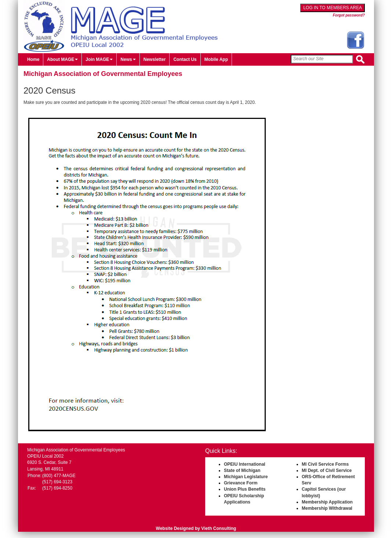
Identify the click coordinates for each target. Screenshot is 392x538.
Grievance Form (241, 483)
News (128, 59)
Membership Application (327, 502)
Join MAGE (99, 59)
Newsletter (155, 59)
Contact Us (185, 59)
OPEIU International (245, 464)
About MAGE (62, 59)
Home (33, 59)
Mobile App (216, 59)
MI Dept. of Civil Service (327, 470)
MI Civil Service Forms (325, 464)
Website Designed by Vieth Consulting (196, 528)
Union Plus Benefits (245, 489)
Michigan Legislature (246, 477)
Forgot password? (349, 15)
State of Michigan (242, 470)
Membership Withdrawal (327, 508)
